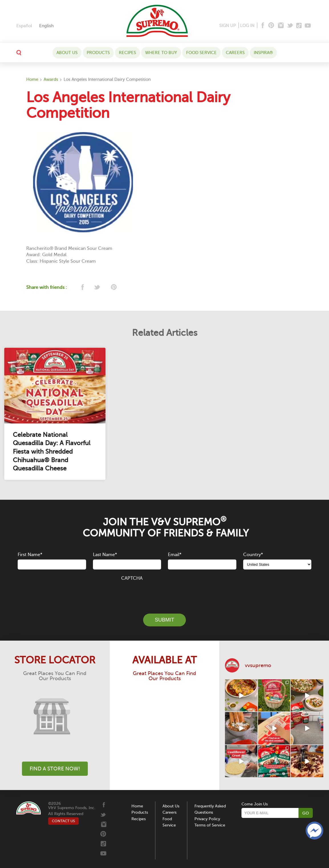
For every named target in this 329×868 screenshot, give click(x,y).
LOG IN (247, 26)
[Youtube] (308, 26)
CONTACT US (63, 821)
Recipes (127, 53)
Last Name (105, 555)
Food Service (201, 53)
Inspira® (263, 53)
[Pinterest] (271, 26)
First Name (30, 555)
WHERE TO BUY (161, 53)
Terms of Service (210, 825)
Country (253, 555)
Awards (51, 79)
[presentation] (164, 594)
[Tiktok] (299, 26)
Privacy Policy (207, 819)
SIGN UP (228, 26)
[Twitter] (291, 26)
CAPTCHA (132, 578)
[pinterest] (113, 288)
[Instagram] (281, 26)
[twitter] (98, 288)
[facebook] (82, 288)
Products (98, 53)
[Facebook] (262, 26)
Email (175, 555)
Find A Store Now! (55, 769)
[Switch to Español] (24, 26)
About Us (67, 53)
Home (32, 79)
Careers (235, 53)
